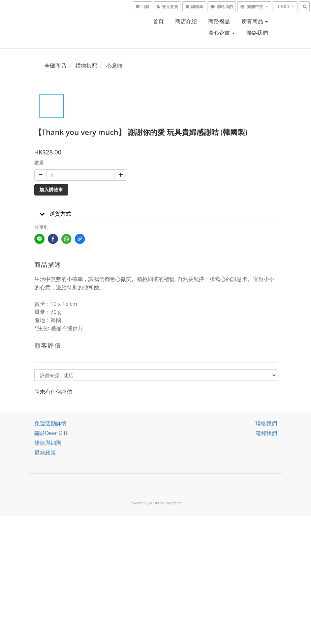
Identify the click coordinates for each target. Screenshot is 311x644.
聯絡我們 (257, 33)
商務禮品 (219, 21)
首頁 (158, 21)
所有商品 (255, 21)
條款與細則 (48, 443)
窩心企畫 (221, 33)
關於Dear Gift (51, 433)
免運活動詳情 (51, 423)
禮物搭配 (86, 66)
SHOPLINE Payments (165, 503)
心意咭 (115, 66)
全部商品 (55, 66)
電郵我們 (266, 433)
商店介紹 (186, 21)
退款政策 (45, 453)
